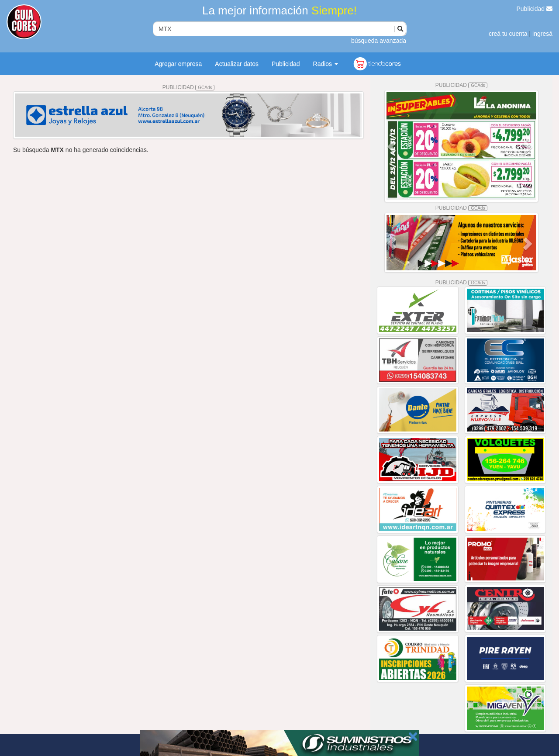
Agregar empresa (178, 64)
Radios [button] (326, 64)
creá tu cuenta (508, 34)
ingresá (542, 34)
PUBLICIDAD (189, 87)
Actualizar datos (237, 64)
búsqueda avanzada (379, 41)
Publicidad (535, 9)
